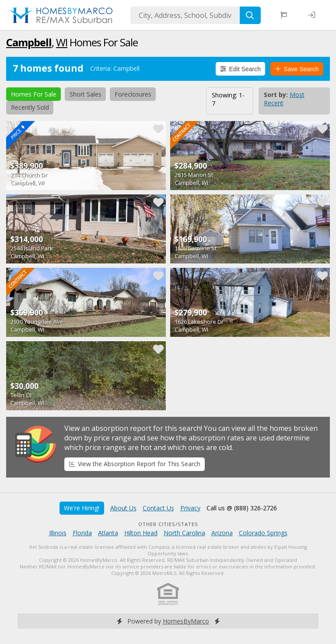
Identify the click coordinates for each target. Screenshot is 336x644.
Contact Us (158, 508)
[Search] (250, 15)
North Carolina (184, 533)
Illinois (58, 533)
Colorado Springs (263, 533)
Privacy (190, 508)
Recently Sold (30, 107)
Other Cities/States (168, 524)
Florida (82, 533)
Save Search (297, 69)
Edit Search (240, 69)
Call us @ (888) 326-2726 (242, 508)
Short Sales (86, 94)
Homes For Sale (34, 94)
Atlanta (108, 533)
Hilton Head (141, 533)
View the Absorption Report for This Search (135, 464)
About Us (123, 508)
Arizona (222, 533)
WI (62, 42)
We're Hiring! (82, 508)
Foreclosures (133, 94)
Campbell (29, 42)
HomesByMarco (186, 621)
